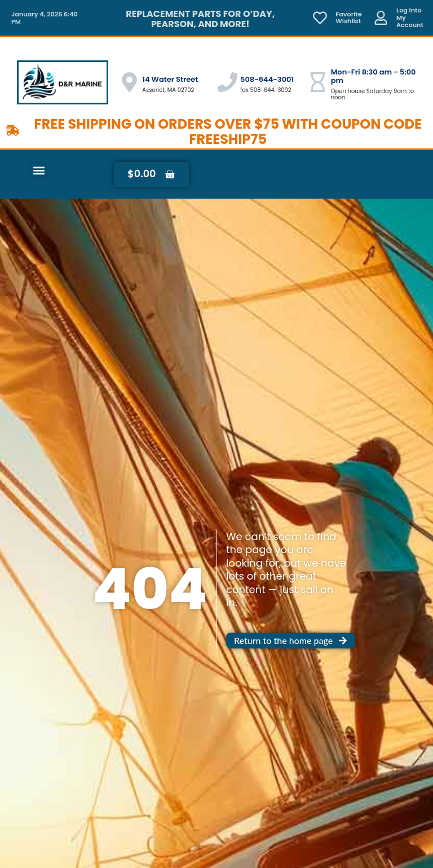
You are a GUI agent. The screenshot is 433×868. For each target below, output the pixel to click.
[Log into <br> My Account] (381, 18)
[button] (39, 171)
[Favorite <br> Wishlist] (320, 18)
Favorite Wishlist (348, 18)
